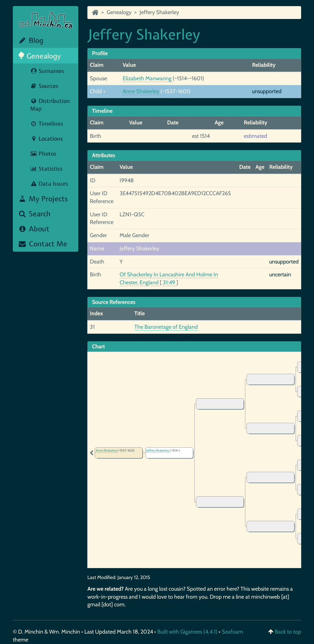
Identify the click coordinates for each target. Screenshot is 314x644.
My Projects (43, 199)
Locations (46, 139)
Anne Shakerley (142, 91)
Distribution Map (50, 105)
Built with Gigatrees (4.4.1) (187, 632)
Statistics (46, 169)
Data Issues (49, 184)
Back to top (288, 632)
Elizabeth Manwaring (148, 78)
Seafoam (232, 632)
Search (34, 214)
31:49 (170, 282)
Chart (98, 347)
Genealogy (39, 56)
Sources (44, 86)
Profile (100, 53)
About (34, 229)
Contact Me (42, 244)
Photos (43, 154)
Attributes (104, 155)
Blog (31, 40)
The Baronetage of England (166, 327)
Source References (114, 302)
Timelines (47, 124)
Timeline (102, 111)
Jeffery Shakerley (159, 12)
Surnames (47, 71)
